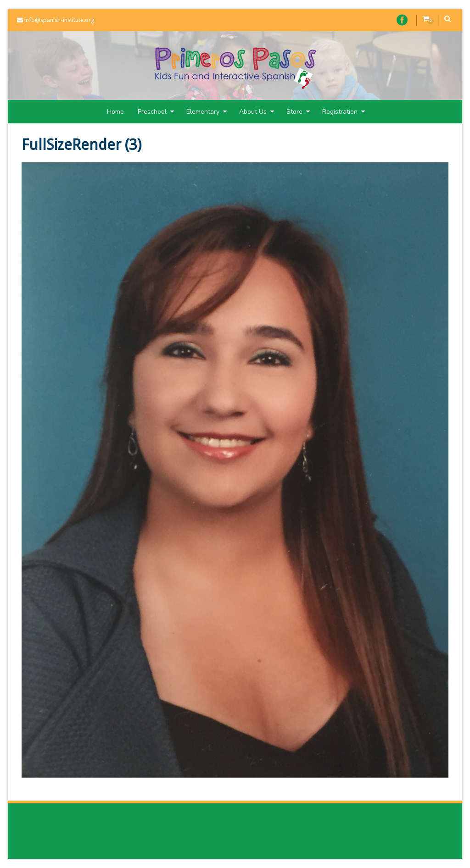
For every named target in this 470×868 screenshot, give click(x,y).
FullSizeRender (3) (81, 145)
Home (115, 112)
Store (298, 112)
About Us (257, 112)
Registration (344, 112)
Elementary (207, 112)
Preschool (156, 112)
